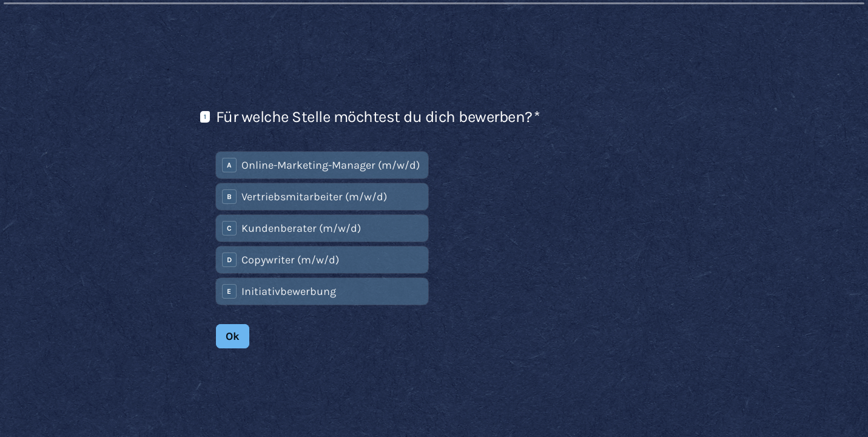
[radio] (322, 164)
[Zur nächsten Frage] (735, 408)
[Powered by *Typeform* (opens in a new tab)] (799, 408)
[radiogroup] (322, 228)
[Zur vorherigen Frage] (714, 408)
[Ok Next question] (233, 336)
